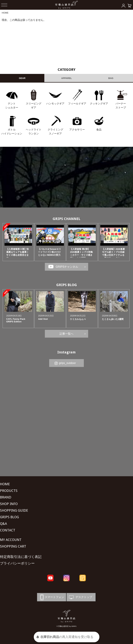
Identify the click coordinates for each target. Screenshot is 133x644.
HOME (5, 13)
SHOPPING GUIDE (14, 510)
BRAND (6, 497)
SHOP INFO (9, 504)
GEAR (22, 78)
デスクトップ (80, 597)
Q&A (3, 524)
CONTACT (8, 530)
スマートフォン (51, 597)
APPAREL (66, 78)
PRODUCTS (9, 491)
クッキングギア (99, 103)
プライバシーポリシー (17, 563)
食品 (99, 130)
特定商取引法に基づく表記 (21, 557)
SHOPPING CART (13, 546)
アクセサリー (77, 130)
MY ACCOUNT (11, 540)
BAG (111, 78)
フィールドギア (77, 103)
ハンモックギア (55, 103)
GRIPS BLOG (67, 285)
